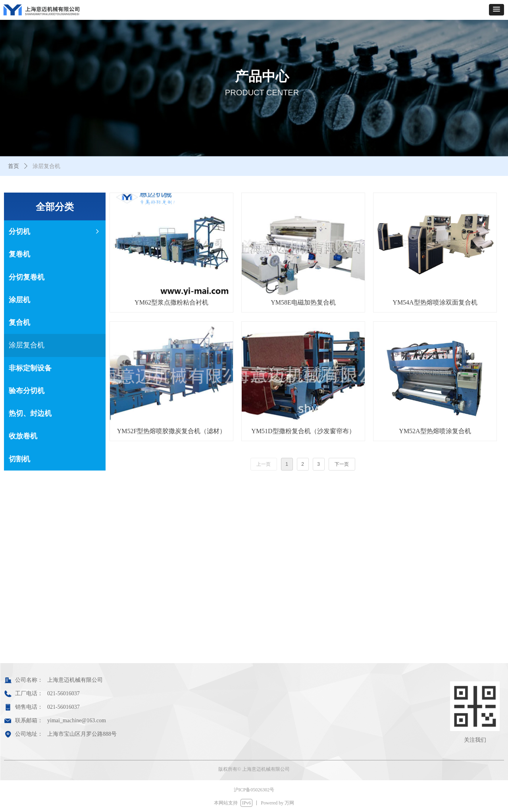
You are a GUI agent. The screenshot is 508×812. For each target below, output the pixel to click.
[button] (496, 10)
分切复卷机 (27, 277)
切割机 (19, 459)
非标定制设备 (30, 368)
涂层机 (19, 300)
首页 (13, 166)
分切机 (55, 232)
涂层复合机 (27, 345)
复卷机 (19, 254)
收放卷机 (23, 436)
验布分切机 (27, 391)
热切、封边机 (30, 413)
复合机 (19, 322)
